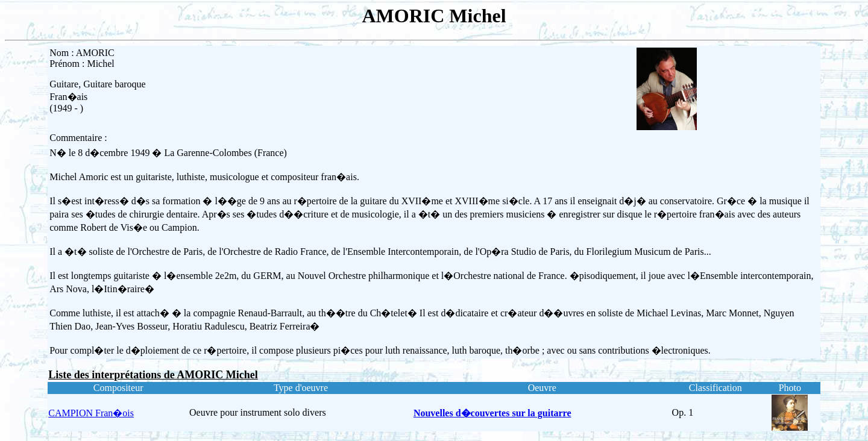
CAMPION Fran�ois (91, 413)
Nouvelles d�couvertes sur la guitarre (492, 413)
